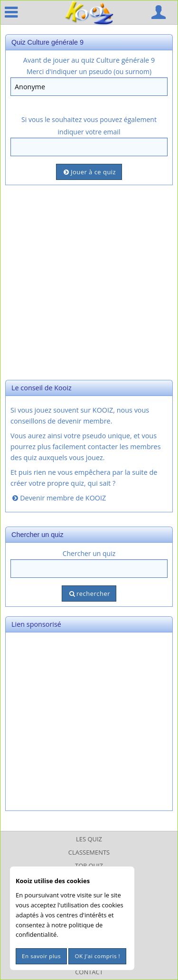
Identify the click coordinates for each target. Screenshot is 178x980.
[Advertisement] (89, 281)
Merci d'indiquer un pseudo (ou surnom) (89, 71)
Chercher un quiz (89, 553)
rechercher (89, 594)
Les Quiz (89, 839)
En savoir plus (41, 956)
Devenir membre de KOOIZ (58, 498)
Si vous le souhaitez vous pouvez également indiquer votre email (89, 125)
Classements (89, 852)
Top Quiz (89, 866)
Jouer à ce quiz (89, 172)
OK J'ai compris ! (97, 956)
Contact (89, 972)
